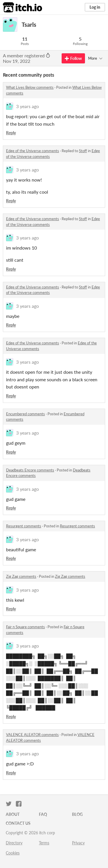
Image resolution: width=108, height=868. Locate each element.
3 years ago (28, 106)
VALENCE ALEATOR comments (32, 735)
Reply (11, 133)
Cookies (13, 853)
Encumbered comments (25, 414)
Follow (73, 58)
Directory (14, 843)
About (13, 814)
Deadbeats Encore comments (30, 470)
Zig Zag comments (21, 576)
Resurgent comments (24, 526)
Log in (95, 7)
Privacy (78, 843)
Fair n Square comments (25, 627)
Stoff (83, 151)
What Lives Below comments (30, 87)
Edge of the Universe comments (33, 151)
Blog (77, 814)
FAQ (43, 814)
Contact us (18, 823)
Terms (44, 843)
